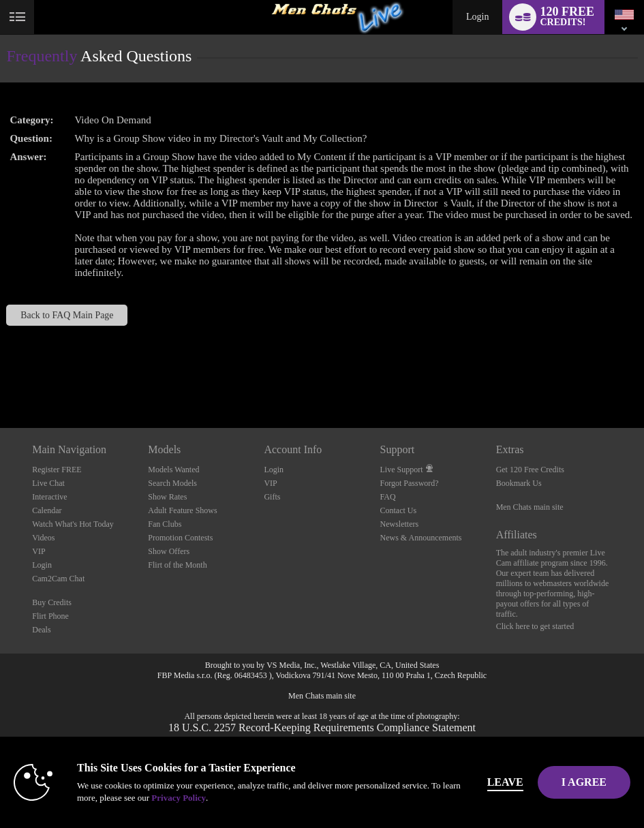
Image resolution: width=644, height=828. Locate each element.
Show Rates (167, 497)
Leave (505, 782)
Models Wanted (173, 470)
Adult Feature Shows (182, 510)
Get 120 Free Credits (530, 470)
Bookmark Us (519, 483)
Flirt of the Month (177, 565)
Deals (41, 630)
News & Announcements (421, 538)
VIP (39, 551)
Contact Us (399, 510)
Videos (43, 538)
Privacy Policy (179, 798)
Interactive (49, 497)
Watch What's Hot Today (73, 524)
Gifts (272, 497)
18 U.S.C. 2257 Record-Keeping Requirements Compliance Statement (322, 727)
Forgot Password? (410, 483)
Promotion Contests (180, 538)
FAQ (388, 497)
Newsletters (400, 524)
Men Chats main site (530, 507)
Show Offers (169, 551)
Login (477, 17)
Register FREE (57, 470)
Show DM (0, 377)
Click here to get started (535, 626)
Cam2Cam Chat (58, 579)
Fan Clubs (165, 524)
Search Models (172, 483)
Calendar (47, 510)
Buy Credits (52, 602)
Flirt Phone (50, 616)
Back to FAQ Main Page (67, 315)
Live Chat (48, 483)
